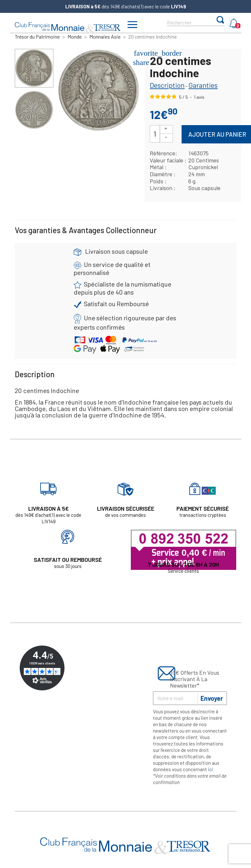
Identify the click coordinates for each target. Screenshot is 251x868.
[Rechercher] (190, 22)
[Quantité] (155, 134)
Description (167, 85)
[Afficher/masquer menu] (133, 25)
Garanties (203, 85)
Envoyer (212, 698)
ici (211, 769)
